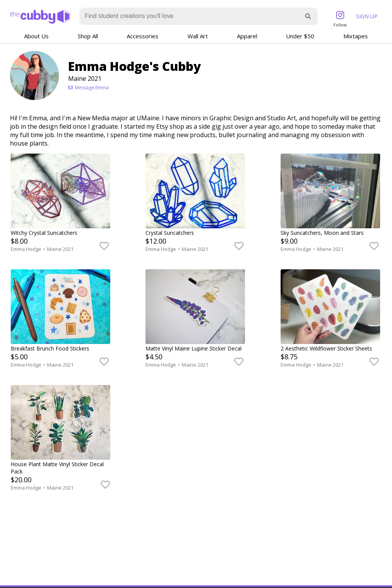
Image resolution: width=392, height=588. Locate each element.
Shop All (88, 36)
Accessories (143, 36)
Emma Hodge (27, 249)
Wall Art (198, 36)
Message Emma (88, 88)
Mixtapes (356, 36)
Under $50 (300, 36)
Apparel (247, 36)
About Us (36, 36)
